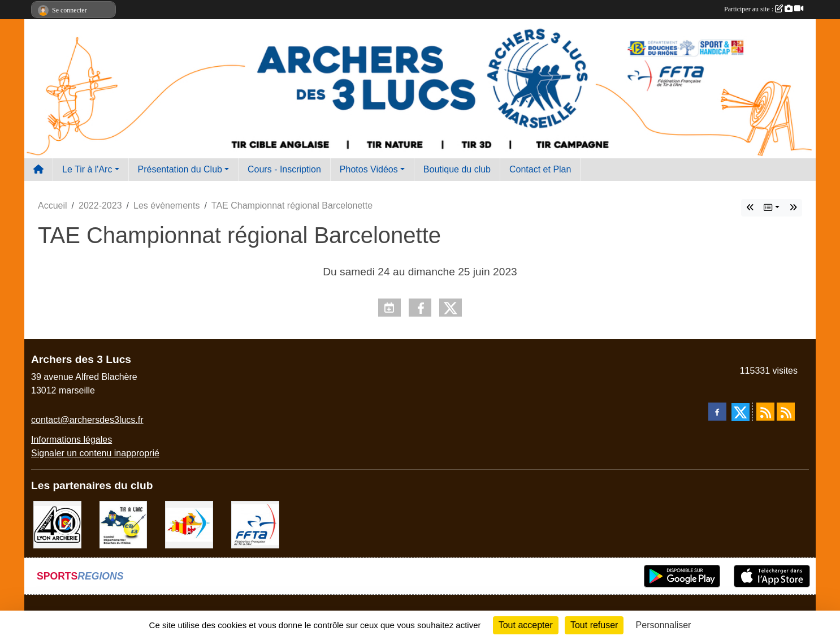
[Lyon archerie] (57, 524)
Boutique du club (457, 169)
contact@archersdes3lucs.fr (87, 420)
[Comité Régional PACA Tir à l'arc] (189, 524)
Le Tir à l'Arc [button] (87, 169)
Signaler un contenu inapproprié (95, 453)
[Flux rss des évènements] (786, 412)
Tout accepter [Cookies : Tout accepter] (526, 625)
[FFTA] (255, 524)
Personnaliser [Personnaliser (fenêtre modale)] (664, 625)
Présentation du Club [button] (180, 169)
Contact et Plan (540, 169)
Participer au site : (764, 9)
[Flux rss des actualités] (765, 412)
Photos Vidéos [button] (369, 169)
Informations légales (72, 440)
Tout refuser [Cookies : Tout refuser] (594, 625)
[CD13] (124, 524)
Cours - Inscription (284, 169)
